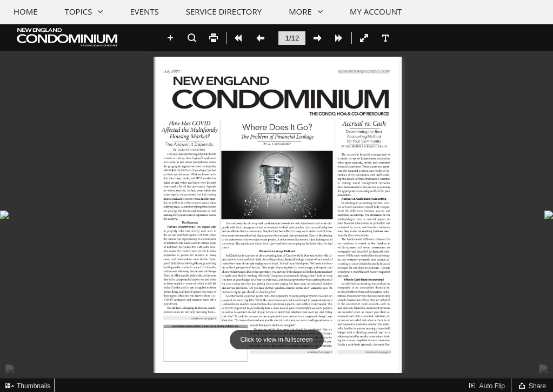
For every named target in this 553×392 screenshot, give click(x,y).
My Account (376, 11)
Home (26, 11)
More (300, 11)
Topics (79, 11)
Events (144, 11)
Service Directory (224, 11)
